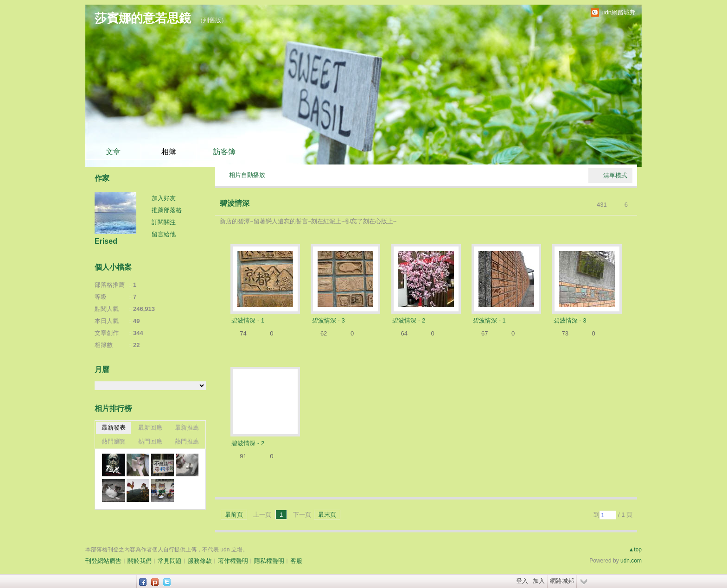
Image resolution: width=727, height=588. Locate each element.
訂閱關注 (164, 222)
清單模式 (615, 175)
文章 (113, 152)
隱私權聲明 (269, 561)
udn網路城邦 (619, 12)
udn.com (631, 561)
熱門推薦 (187, 441)
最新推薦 (187, 427)
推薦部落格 (167, 210)
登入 (522, 581)
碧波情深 (235, 203)
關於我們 (140, 561)
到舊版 (212, 20)
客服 (296, 561)
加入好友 (164, 198)
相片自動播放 (247, 175)
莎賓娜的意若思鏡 (143, 18)
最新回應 (150, 427)
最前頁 (234, 515)
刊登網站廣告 (103, 561)
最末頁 (327, 515)
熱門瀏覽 (114, 441)
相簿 (169, 152)
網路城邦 (562, 581)
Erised (106, 241)
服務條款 (200, 561)
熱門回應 (150, 441)
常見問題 (170, 561)
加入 (539, 581)
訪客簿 (224, 152)
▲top (635, 550)
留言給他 (164, 234)
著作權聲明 (233, 561)
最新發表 (114, 427)
